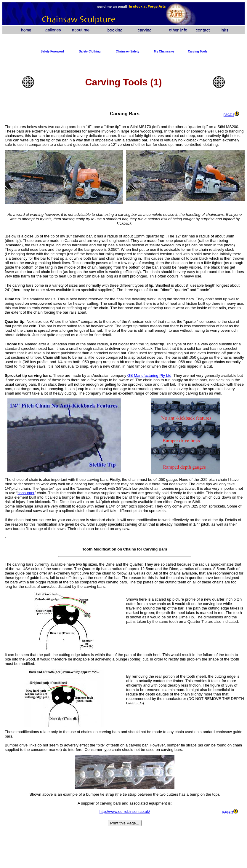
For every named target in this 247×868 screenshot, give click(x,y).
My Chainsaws (164, 51)
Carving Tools (198, 51)
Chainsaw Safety (127, 51)
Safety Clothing (90, 51)
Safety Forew (50, 51)
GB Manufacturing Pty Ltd (149, 375)
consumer (26, 493)
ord (62, 51)
